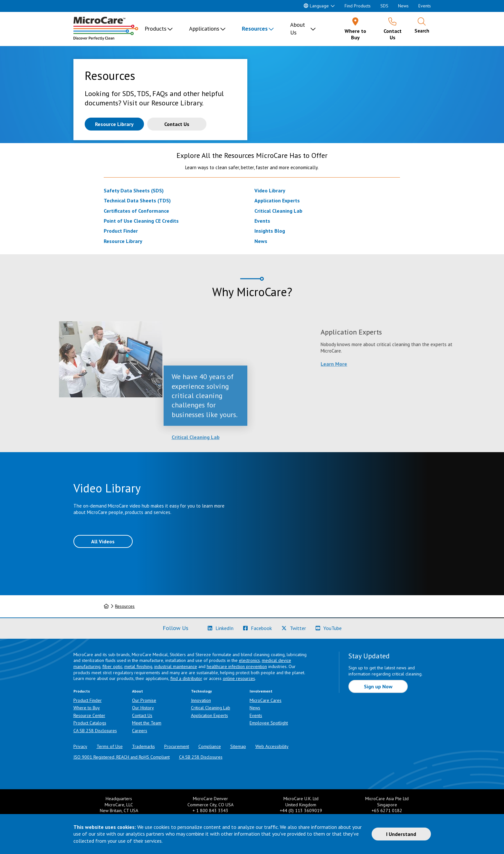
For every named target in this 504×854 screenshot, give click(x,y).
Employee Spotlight (269, 723)
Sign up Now (378, 686)
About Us (298, 29)
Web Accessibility (272, 746)
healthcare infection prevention (237, 666)
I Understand (401, 834)
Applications (204, 29)
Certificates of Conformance (136, 211)
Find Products (358, 6)
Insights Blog (270, 231)
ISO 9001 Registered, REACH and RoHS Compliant (122, 757)
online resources (239, 678)
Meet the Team (147, 723)
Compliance (210, 746)
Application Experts (277, 200)
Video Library (270, 190)
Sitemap (238, 746)
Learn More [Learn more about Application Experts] (407, 364)
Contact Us (142, 715)
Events (425, 6)
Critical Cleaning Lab (278, 211)
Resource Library (123, 241)
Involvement (261, 691)
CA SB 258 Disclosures (95, 731)
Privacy (80, 746)
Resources (255, 29)
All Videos (103, 541)
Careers (140, 731)
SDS (384, 6)
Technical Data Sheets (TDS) (137, 200)
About (138, 691)
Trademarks (143, 746)
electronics (249, 660)
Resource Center (89, 715)
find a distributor (186, 678)
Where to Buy (87, 708)
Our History (143, 708)
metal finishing (138, 666)
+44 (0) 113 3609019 (301, 810)
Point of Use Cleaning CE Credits (141, 221)
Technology (201, 691)
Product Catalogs (90, 723)
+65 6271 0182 (387, 810)
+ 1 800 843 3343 (210, 810)
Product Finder (121, 231)
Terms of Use (110, 746)
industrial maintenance (176, 666)
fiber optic (112, 666)
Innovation (201, 700)
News (403, 6)
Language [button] (316, 6)
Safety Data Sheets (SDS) (134, 190)
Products (156, 29)
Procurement (177, 746)
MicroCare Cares (266, 700)
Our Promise (144, 700)
